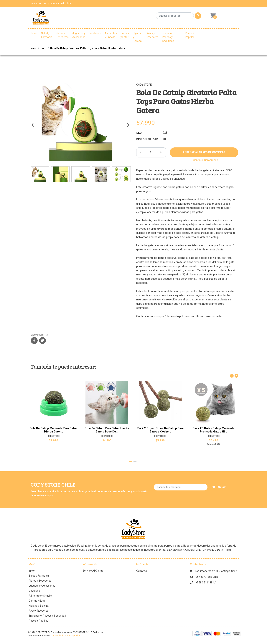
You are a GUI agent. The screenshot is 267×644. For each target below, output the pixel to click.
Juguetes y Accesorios (79, 35)
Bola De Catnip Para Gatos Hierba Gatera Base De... (107, 430)
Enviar (219, 487)
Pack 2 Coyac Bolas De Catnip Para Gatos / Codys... (160, 430)
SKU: (139, 133)
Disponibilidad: (148, 139)
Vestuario (95, 33)
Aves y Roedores (153, 35)
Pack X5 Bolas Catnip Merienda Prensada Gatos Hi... (213, 430)
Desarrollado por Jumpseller (65, 636)
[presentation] (32, 126)
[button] (131, 461)
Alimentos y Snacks (111, 35)
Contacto (142, 571)
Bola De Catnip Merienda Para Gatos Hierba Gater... (53, 430)
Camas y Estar (125, 35)
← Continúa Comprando (204, 160)
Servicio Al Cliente (93, 571)
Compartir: (39, 335)
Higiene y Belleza (137, 37)
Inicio (34, 33)
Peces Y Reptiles (190, 35)
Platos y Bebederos (62, 35)
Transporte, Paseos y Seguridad (169, 37)
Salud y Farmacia (47, 35)
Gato (43, 48)
